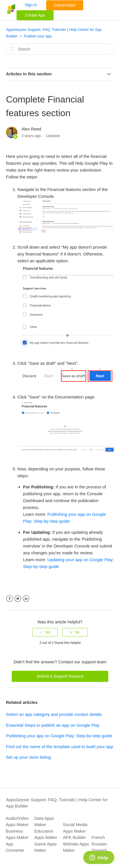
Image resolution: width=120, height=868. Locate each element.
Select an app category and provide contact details (54, 714)
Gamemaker (65, 5)
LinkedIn (26, 599)
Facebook (10, 599)
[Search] (60, 49)
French (98, 837)
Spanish (99, 850)
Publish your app (38, 36)
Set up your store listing (28, 757)
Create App (35, 15)
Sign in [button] (31, 5)
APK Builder (75, 837)
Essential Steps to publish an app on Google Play (53, 725)
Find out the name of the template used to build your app (60, 747)
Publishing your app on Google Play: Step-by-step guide (59, 736)
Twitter (18, 599)
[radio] (45, 632)
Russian (99, 844)
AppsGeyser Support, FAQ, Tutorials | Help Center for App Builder (57, 803)
